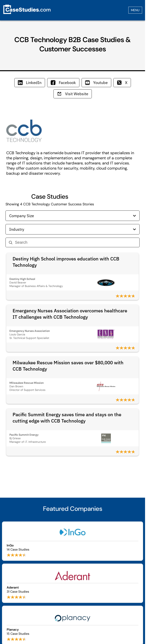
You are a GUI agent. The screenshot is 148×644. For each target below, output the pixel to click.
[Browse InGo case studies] (73, 541)
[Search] (76, 242)
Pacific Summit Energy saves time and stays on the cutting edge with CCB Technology (67, 418)
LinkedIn (30, 83)
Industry (73, 229)
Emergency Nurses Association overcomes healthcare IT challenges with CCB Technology (70, 314)
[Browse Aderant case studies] (73, 583)
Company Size (73, 216)
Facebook (63, 83)
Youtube (96, 83)
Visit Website (73, 94)
